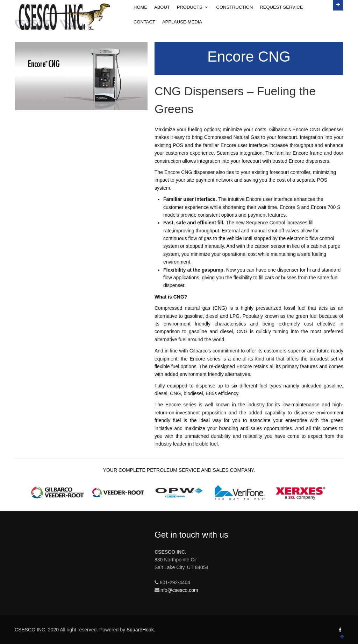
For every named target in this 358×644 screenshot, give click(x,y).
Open (338, 4)
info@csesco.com (179, 590)
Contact (144, 22)
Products (193, 7)
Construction (235, 7)
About (162, 7)
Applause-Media (182, 22)
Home (140, 7)
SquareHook (140, 630)
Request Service (281, 7)
